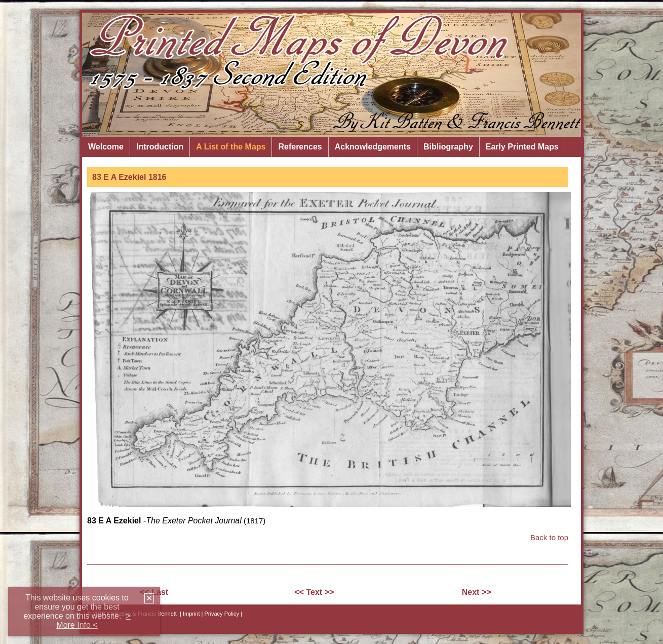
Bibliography (448, 147)
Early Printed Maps (522, 147)
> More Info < (93, 620)
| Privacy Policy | (222, 614)
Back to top (549, 537)
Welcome (106, 147)
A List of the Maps (231, 147)
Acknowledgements (373, 147)
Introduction (160, 147)
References (300, 147)
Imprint (191, 614)
